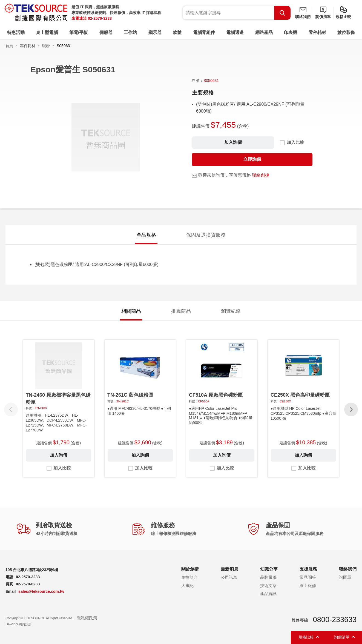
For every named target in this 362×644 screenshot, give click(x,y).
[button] (351, 410)
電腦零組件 (204, 32)
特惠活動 (16, 32)
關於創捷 (190, 569)
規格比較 (343, 17)
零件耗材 (317, 32)
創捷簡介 (189, 577)
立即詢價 (252, 159)
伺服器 (106, 32)
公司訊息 (229, 577)
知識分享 (269, 569)
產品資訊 (268, 593)
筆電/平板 (79, 32)
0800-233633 (335, 620)
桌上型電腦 (47, 32)
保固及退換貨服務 (206, 235)
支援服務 (308, 569)
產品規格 (146, 235)
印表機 (291, 32)
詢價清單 (323, 17)
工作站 (130, 32)
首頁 (9, 46)
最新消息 (229, 569)
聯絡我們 (303, 17)
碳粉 (46, 46)
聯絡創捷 (261, 175)
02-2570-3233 (100, 18)
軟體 (177, 32)
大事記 (187, 586)
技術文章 (268, 586)
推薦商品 (181, 311)
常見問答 (308, 577)
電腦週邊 (235, 32)
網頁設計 (25, 624)
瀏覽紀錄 (231, 311)
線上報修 (308, 586)
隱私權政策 (87, 618)
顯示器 (155, 32)
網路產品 (264, 32)
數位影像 (346, 32)
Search (282, 13)
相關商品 (131, 311)
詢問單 (345, 577)
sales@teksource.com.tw (41, 591)
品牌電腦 (268, 577)
